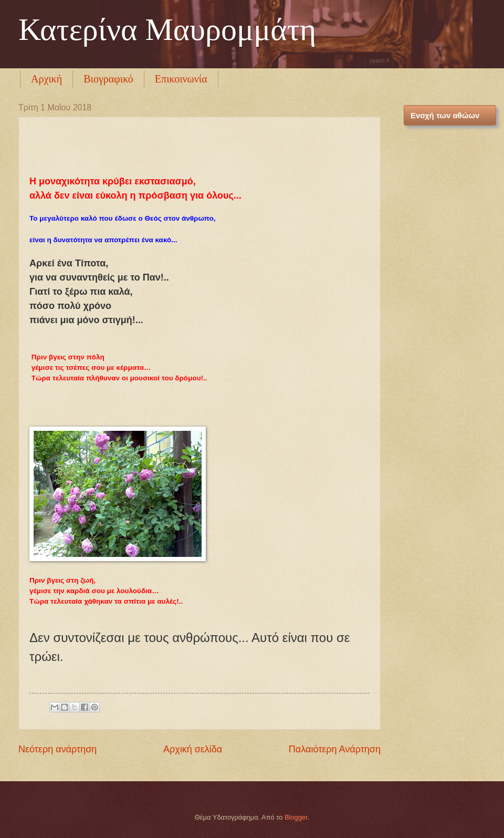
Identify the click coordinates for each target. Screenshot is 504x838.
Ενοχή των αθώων (445, 115)
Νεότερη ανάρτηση (57, 749)
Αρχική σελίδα (193, 749)
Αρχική (46, 79)
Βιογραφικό (108, 79)
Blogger (296, 817)
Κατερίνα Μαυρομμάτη (167, 29)
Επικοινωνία (181, 79)
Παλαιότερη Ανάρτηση (335, 749)
